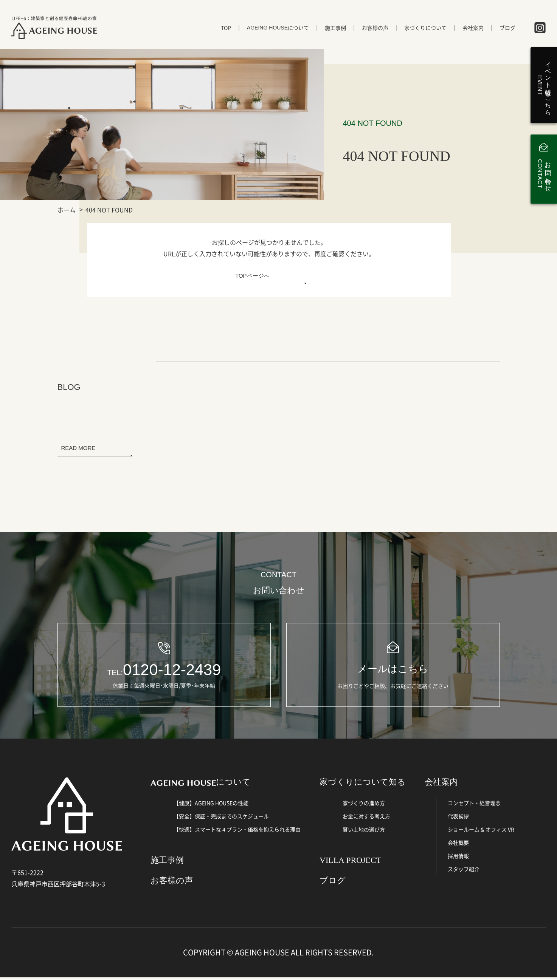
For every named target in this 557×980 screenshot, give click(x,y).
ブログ (507, 29)
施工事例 (335, 29)
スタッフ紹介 (464, 872)
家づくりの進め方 (364, 806)
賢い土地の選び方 (364, 832)
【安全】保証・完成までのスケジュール (221, 819)
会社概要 (458, 846)
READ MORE (78, 448)
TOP (226, 29)
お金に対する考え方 (366, 819)
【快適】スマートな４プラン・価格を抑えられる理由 (237, 832)
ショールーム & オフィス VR (481, 832)
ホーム (67, 210)
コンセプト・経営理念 (474, 806)
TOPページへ (252, 276)
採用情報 (458, 859)
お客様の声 (375, 29)
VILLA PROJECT (350, 863)
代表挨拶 (458, 819)
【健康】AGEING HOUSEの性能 (211, 806)
